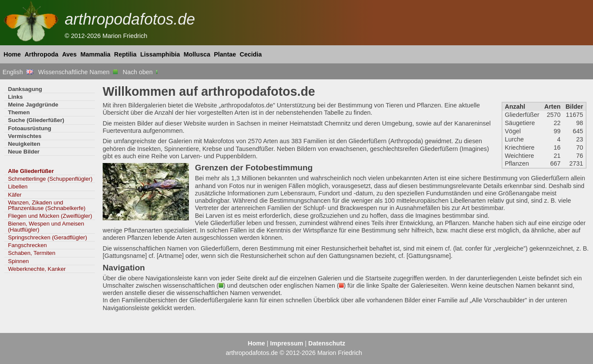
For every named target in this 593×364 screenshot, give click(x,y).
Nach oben (141, 72)
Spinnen (18, 261)
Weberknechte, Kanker (37, 269)
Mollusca (197, 54)
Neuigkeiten (24, 144)
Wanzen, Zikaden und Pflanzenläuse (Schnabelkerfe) (47, 205)
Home (12, 54)
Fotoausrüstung (29, 128)
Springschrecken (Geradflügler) (47, 237)
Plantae (225, 54)
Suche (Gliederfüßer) (36, 120)
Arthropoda (41, 54)
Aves (69, 54)
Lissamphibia (160, 54)
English (18, 72)
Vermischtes (25, 136)
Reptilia (126, 54)
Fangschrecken (27, 245)
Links (15, 97)
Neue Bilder (24, 152)
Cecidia (251, 54)
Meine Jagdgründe (33, 105)
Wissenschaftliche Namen (78, 72)
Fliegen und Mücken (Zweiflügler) (50, 216)
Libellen (18, 187)
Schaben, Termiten (31, 253)
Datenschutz (327, 343)
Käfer (15, 195)
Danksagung (25, 89)
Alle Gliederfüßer (31, 171)
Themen (19, 112)
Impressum (287, 343)
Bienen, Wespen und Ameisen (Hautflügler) (46, 226)
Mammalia (95, 54)
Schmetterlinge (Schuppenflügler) (50, 179)
